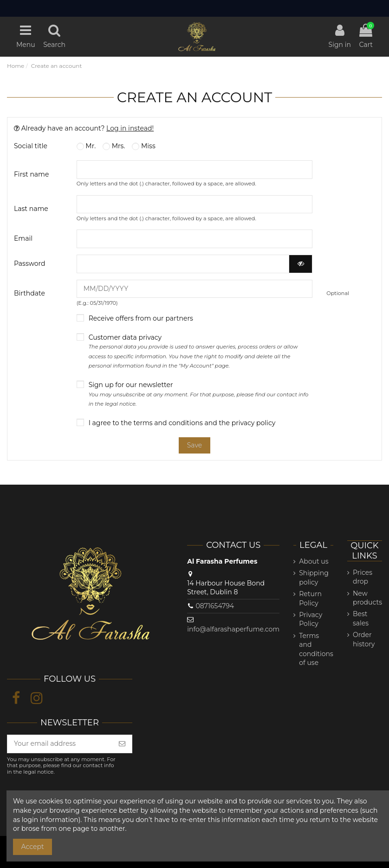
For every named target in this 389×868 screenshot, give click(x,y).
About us (314, 561)
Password (29, 263)
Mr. (86, 146)
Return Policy (310, 598)
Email (23, 238)
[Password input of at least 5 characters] (183, 264)
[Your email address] (60, 744)
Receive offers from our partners (141, 318)
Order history (364, 639)
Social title (31, 146)
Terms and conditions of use (316, 649)
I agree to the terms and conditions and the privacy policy (182, 423)
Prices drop (363, 577)
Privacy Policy (311, 619)
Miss (143, 146)
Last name (31, 209)
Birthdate (29, 293)
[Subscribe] (122, 744)
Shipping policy (314, 578)
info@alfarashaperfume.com (233, 629)
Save (195, 445)
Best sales (361, 618)
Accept (33, 847)
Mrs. (114, 146)
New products (367, 598)
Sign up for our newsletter (199, 394)
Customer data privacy (193, 351)
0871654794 (215, 606)
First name (31, 174)
